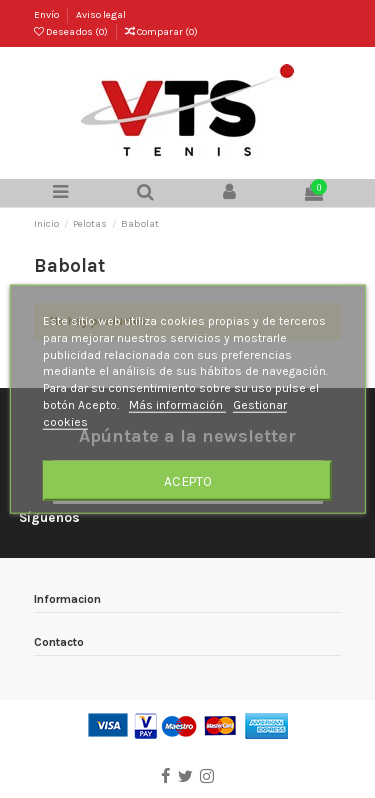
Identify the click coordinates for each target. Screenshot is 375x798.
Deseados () (72, 32)
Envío (47, 15)
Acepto (188, 480)
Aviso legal (101, 15)
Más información (177, 405)
